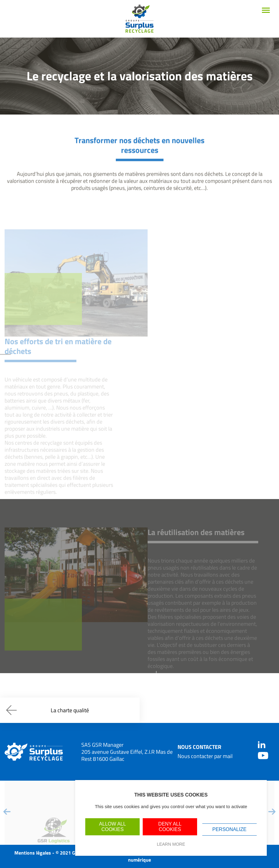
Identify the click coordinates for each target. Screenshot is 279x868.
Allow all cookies (112, 827)
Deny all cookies (170, 827)
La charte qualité (48, 710)
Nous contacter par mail (205, 756)
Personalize (229, 829)
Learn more (171, 844)
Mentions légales (33, 853)
